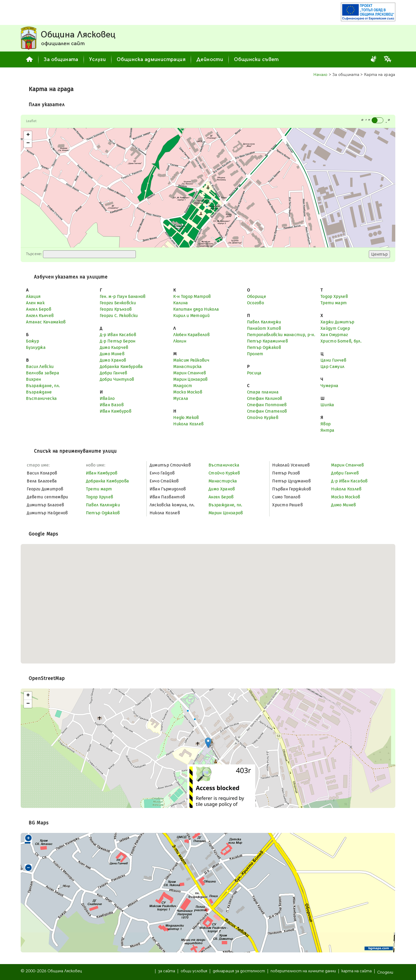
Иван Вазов (112, 405)
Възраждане (39, 392)
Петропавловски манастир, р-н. (281, 335)
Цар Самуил (332, 367)
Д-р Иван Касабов (118, 335)
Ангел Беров (39, 309)
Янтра (328, 430)
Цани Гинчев (333, 360)
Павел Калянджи (264, 322)
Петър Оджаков (264, 347)
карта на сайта (357, 971)
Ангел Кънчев (40, 316)
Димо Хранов (113, 360)
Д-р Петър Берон (118, 341)
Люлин (180, 341)
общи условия (194, 971)
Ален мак (35, 303)
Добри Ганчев (114, 373)
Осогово (255, 303)
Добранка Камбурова (121, 367)
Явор (326, 424)
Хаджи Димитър (337, 322)
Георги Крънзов (116, 309)
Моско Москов (188, 392)
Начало (320, 75)
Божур (32, 341)
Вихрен (33, 379)
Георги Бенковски (118, 303)
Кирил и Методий (191, 316)
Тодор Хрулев (334, 296)
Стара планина (263, 392)
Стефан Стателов (267, 411)
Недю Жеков (186, 418)
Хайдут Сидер (335, 328)
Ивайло (107, 398)
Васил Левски (40, 367)
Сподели (385, 972)
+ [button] (28, 135)
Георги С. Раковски (119, 316)
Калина (181, 303)
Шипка (327, 405)
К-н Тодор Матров (192, 296)
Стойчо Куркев (263, 418)
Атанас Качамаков (46, 322)
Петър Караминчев (267, 341)
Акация (33, 296)
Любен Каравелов (191, 335)
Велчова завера (42, 373)
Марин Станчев (190, 373)
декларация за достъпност (239, 971)
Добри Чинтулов (117, 379)
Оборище (257, 296)
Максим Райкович (191, 360)
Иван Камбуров (116, 411)
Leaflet (31, 121)
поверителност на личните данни (303, 971)
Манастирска (188, 367)
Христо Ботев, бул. (341, 341)
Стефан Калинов (265, 398)
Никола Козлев (188, 424)
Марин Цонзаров (190, 379)
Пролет (255, 354)
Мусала (181, 398)
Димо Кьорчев (114, 347)
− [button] (28, 143)
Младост (183, 386)
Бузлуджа (36, 347)
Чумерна (329, 386)
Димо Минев (112, 354)
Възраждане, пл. (43, 386)
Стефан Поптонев (267, 405)
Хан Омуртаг (334, 335)
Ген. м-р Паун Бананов (123, 296)
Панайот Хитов (264, 328)
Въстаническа (41, 398)
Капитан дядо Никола (196, 309)
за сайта (167, 971)
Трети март (334, 303)
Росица (254, 373)
